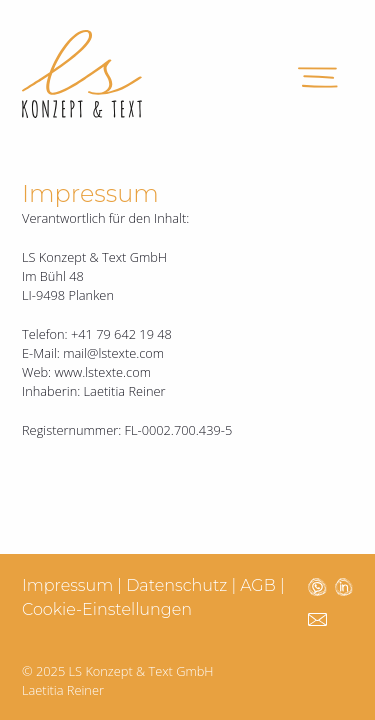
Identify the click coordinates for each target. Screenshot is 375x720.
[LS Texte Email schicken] (317, 618)
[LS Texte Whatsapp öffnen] (317, 586)
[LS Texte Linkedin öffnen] (344, 586)
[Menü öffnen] (318, 74)
